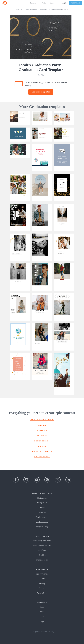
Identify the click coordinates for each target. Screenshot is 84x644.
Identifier (19, 9)
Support (42, 588)
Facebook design (42, 517)
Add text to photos (42, 451)
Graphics (42, 430)
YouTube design (42, 522)
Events (42, 579)
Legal (42, 621)
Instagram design (42, 527)
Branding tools (42, 560)
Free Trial (76, 3)
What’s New (42, 593)
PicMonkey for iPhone (42, 541)
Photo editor (42, 498)
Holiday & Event (31, 9)
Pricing (44, 3)
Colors (42, 446)
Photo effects (42, 457)
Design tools (42, 503)
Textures (42, 436)
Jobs (42, 617)
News (42, 612)
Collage (42, 425)
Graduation (44, 9)
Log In (64, 3)
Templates (42, 550)
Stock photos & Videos (42, 420)
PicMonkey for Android (42, 545)
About (42, 607)
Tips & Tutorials (42, 574)
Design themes (42, 441)
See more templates (41, 92)
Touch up (42, 512)
